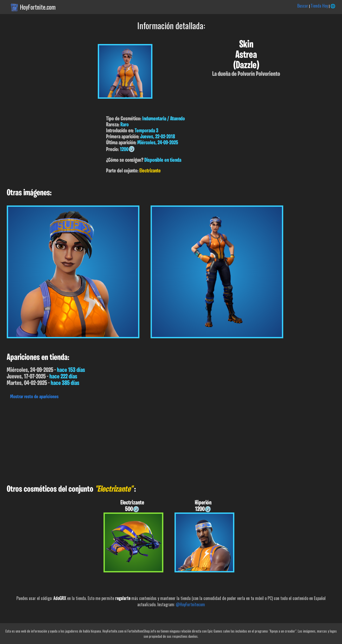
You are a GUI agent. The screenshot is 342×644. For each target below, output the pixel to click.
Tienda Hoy (319, 6)
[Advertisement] (156, 441)
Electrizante (150, 171)
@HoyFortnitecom (190, 604)
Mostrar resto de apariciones (34, 397)
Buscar (303, 6)
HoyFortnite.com (38, 7)
